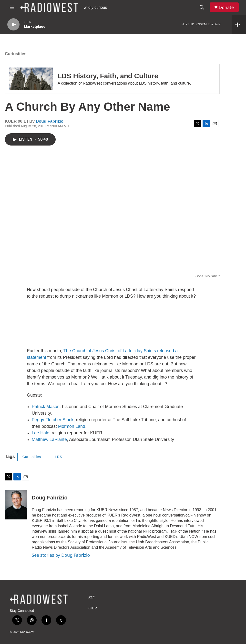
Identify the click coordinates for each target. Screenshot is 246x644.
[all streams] (239, 24)
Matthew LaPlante (49, 439)
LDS (59, 457)
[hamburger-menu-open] (12, 7)
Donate (226, 7)
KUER (92, 608)
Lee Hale (41, 433)
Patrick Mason (46, 407)
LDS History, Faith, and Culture (108, 76)
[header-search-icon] (202, 7)
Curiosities (16, 54)
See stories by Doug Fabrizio (61, 555)
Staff (91, 597)
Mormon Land (72, 426)
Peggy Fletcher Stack (53, 420)
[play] (13, 24)
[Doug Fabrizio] (16, 505)
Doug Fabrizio (50, 121)
